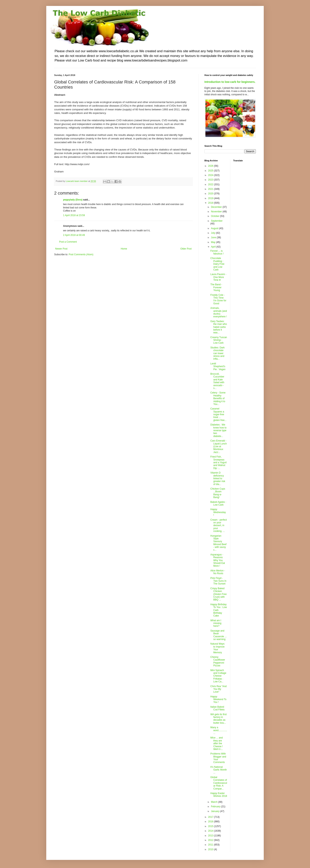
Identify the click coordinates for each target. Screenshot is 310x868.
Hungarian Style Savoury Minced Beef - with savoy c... (218, 543)
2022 (211, 184)
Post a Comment (68, 242)
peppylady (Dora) (73, 200)
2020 (211, 194)
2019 (211, 198)
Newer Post (61, 249)
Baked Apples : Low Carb (218, 503)
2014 (211, 831)
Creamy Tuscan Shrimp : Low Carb (219, 340)
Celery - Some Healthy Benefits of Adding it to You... (218, 398)
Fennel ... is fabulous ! (217, 252)
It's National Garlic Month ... (219, 770)
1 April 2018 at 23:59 (74, 215)
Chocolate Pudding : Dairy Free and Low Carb (217, 264)
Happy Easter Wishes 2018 (219, 795)
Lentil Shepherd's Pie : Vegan (218, 366)
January (215, 811)
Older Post (186, 249)
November (217, 212)
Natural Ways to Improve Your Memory (217, 648)
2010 (211, 849)
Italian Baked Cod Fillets (217, 708)
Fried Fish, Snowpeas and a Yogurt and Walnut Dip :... (218, 462)
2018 (211, 203)
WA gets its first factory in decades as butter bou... (218, 719)
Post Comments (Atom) (81, 254)
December (217, 207)
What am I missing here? (216, 623)
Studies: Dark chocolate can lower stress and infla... (217, 353)
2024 (211, 175)
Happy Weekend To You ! (218, 699)
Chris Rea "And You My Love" (218, 689)
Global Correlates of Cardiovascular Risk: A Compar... (219, 783)
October (215, 216)
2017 (211, 817)
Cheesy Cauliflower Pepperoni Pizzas (218, 661)
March (215, 802)
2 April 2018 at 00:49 (74, 235)
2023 (211, 180)
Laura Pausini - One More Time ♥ (218, 277)
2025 (211, 171)
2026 (211, 166)
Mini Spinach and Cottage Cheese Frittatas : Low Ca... (218, 676)
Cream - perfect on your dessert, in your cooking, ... (219, 526)
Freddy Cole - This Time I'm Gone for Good (218, 299)
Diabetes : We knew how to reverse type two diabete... (218, 430)
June (214, 237)
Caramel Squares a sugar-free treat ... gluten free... (218, 414)
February (216, 807)
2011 (211, 845)
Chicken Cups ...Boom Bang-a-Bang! (218, 493)
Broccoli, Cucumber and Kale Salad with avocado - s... (217, 381)
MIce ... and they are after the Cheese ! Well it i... (217, 743)
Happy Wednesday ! (218, 512)
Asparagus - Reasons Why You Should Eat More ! (218, 560)
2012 (211, 840)
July (213, 233)
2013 (211, 836)
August (215, 228)
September (217, 221)
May (214, 242)
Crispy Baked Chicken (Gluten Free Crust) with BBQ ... (218, 594)
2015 (211, 826)
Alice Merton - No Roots (218, 572)
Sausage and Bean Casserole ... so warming (218, 635)
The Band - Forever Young (216, 287)
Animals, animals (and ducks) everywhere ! (219, 312)
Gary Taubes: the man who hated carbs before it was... (219, 327)
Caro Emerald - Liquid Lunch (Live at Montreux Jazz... (219, 446)
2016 (211, 822)
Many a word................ (219, 730)
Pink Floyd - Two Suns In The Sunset (218, 581)
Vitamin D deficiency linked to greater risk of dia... (218, 478)
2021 (211, 189)
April (214, 247)
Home (124, 249)
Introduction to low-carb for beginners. (230, 82)
